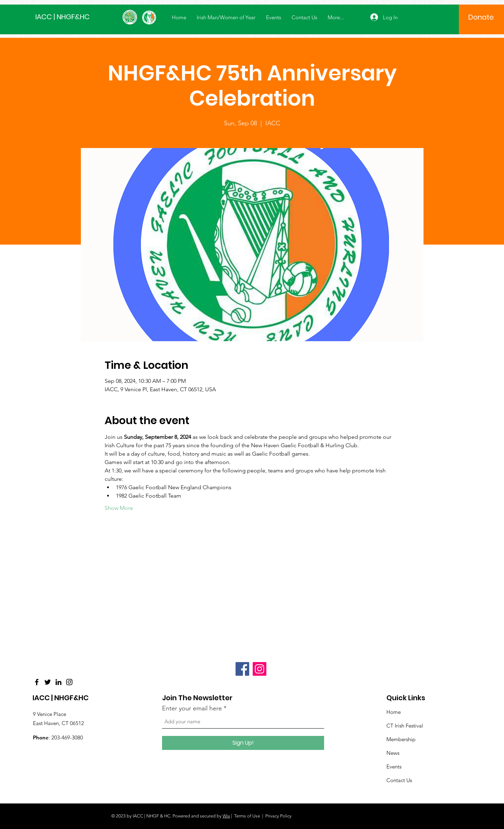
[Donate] (481, 17)
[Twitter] (48, 682)
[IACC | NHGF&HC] (67, 17)
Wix (226, 816)
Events (394, 767)
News (393, 753)
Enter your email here (192, 708)
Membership (401, 739)
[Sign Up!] (243, 743)
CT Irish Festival (405, 726)
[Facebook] (37, 682)
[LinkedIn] (58, 682)
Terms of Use (247, 816)
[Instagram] (69, 682)
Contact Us (399, 780)
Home (394, 712)
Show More (119, 508)
